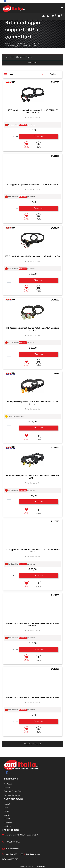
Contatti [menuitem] (7, 788)
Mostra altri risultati (33, 744)
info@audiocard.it (12, 849)
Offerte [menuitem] (7, 808)
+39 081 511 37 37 (13, 842)
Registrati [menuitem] (8, 826)
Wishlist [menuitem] (7, 815)
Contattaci (23, 125)
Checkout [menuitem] (8, 823)
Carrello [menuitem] (7, 819)
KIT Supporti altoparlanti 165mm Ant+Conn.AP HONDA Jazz (32, 698)
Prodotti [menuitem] (7, 804)
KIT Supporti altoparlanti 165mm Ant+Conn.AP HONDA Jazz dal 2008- (32, 625)
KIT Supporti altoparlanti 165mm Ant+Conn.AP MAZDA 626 (32, 185)
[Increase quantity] (17, 137)
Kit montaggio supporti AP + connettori (22, 46)
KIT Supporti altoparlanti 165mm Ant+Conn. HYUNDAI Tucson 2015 (32, 551)
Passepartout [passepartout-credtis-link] (40, 866)
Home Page (10, 43)
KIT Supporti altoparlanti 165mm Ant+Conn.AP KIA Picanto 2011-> (33, 403)
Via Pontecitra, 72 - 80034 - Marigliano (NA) (22, 835)
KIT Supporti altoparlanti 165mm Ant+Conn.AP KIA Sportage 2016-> (32, 329)
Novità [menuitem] (7, 811)
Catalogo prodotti (23, 43)
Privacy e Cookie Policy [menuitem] (13, 791)
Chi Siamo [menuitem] (8, 784)
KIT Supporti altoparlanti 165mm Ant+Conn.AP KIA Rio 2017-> (33, 257)
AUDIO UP (36, 43)
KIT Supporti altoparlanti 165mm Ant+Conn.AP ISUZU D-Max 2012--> (33, 477)
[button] (39, 145)
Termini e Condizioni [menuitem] (12, 795)
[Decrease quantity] (14, 137)
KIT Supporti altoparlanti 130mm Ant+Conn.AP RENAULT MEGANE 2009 (32, 112)
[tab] (7, 75)
